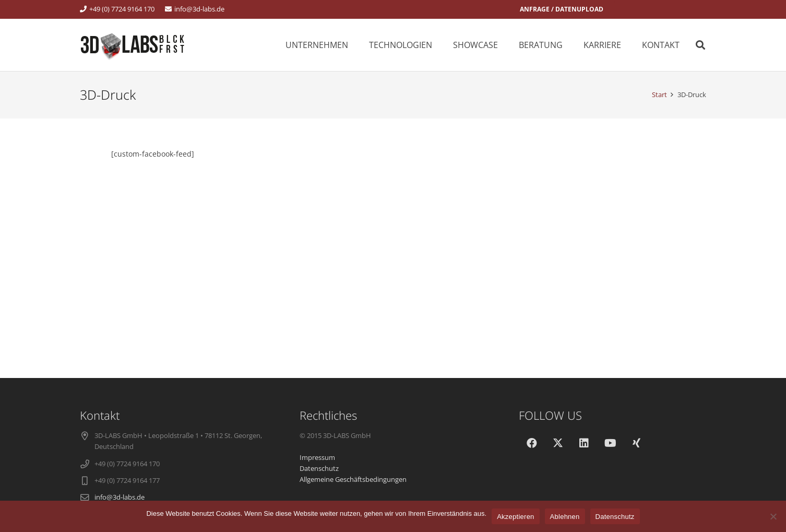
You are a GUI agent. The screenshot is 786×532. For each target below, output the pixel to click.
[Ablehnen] (773, 516)
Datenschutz (615, 517)
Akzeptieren (515, 517)
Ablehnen (565, 517)
